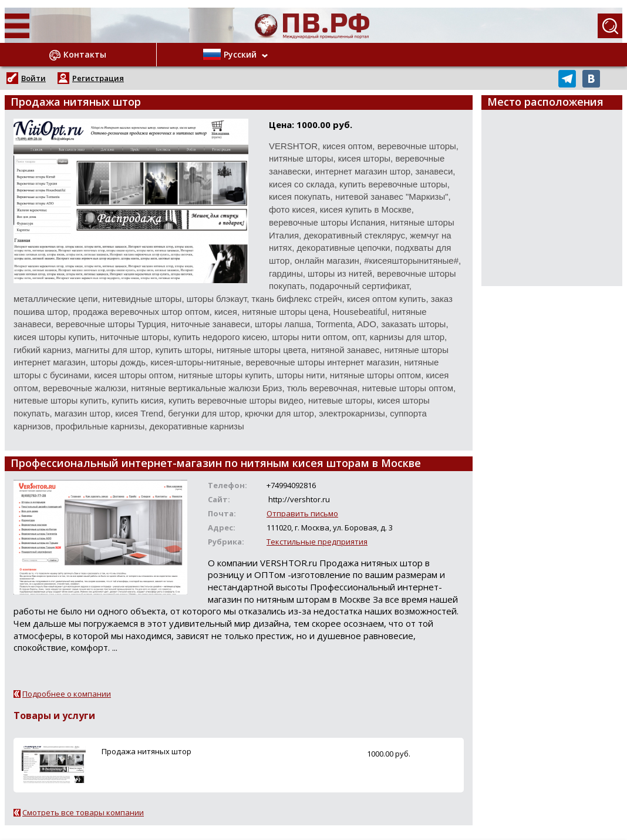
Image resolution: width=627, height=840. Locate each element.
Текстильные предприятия (317, 542)
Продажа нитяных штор (146, 751)
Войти (33, 78)
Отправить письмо (302, 513)
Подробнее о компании (67, 694)
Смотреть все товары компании (83, 812)
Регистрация (98, 78)
